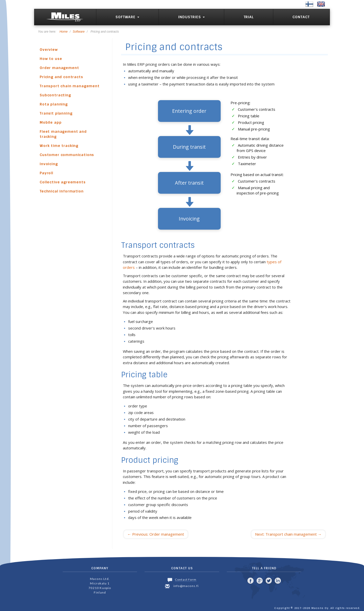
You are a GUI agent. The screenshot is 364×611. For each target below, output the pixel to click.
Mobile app (51, 122)
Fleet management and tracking (63, 134)
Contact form (186, 580)
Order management (59, 68)
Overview (49, 50)
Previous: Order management (156, 534)
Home (63, 32)
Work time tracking (59, 146)
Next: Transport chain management (288, 534)
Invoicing (49, 164)
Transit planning (56, 113)
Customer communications (67, 155)
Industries (191, 17)
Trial (249, 17)
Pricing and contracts (61, 77)
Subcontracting (55, 95)
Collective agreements (63, 182)
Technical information (62, 191)
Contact (301, 17)
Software (127, 17)
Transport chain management (70, 86)
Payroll (47, 173)
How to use (51, 59)
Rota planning (54, 104)
